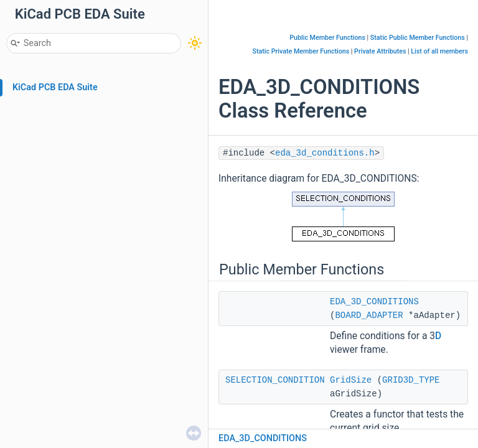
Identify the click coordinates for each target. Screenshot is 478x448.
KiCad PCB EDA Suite (55, 87)
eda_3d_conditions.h (325, 153)
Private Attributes (380, 51)
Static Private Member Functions (301, 51)
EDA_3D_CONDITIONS (374, 302)
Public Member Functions (327, 38)
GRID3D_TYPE (411, 380)
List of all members (439, 51)
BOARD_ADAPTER (369, 315)
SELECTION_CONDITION (275, 380)
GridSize (351, 380)
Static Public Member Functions (418, 38)
